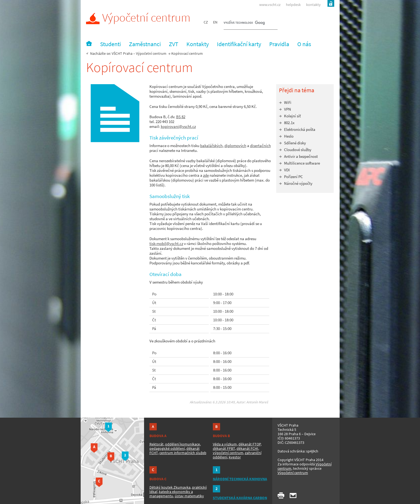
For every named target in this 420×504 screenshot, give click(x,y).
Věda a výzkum (225, 444)
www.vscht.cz (270, 5)
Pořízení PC (293, 177)
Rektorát (156, 444)
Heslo (289, 136)
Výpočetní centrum (138, 18)
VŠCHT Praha (122, 53)
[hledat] (244, 23)
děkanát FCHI (247, 448)
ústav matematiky (189, 496)
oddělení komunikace (182, 444)
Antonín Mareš (257, 402)
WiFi (288, 102)
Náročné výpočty (298, 183)
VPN (288, 109)
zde (206, 175)
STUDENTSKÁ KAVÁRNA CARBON (240, 498)
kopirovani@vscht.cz (178, 126)
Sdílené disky (295, 143)
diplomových (235, 146)
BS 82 (181, 117)
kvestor (235, 457)
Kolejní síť (292, 116)
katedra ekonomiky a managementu (171, 494)
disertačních (260, 146)
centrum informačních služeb (183, 453)
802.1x (289, 123)
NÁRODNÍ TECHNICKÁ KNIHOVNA (240, 479)
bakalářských (211, 146)
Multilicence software (302, 163)
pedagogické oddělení (167, 448)
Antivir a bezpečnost (301, 156)
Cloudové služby (298, 150)
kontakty (313, 5)
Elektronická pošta (300, 129)
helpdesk (293, 5)
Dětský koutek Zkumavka (170, 487)
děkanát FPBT (224, 448)
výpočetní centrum (228, 453)
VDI (287, 170)
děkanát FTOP (250, 444)
